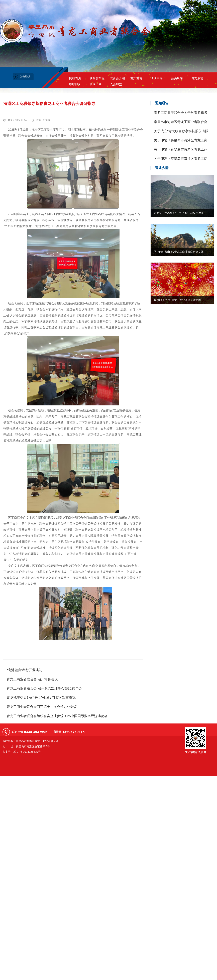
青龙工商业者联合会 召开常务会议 (32, 679)
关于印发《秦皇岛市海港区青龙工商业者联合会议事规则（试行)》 (182, 140)
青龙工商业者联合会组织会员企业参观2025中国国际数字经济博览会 (57, 716)
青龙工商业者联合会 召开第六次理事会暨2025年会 (44, 688)
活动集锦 (157, 78)
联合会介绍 (117, 78)
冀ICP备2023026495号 (27, 752)
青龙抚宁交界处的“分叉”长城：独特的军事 (179, 213)
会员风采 (177, 78)
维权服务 (75, 84)
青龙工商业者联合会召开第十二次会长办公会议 (42, 707)
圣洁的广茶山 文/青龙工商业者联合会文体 (179, 252)
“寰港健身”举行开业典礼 (24, 670)
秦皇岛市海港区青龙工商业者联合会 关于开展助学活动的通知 (183, 122)
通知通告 (136, 78)
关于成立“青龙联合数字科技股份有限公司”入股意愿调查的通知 (183, 131)
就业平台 (95, 84)
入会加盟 (116, 84)
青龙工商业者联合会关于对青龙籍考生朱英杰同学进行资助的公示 (182, 113)
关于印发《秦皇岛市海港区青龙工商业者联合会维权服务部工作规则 (182, 159)
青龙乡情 (197, 78)
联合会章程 (97, 78)
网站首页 (75, 78)
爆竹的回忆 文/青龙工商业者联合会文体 (177, 300)
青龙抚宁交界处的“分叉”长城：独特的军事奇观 (41, 698)
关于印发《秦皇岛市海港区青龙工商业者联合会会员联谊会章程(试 (182, 150)
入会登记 (25, 77)
